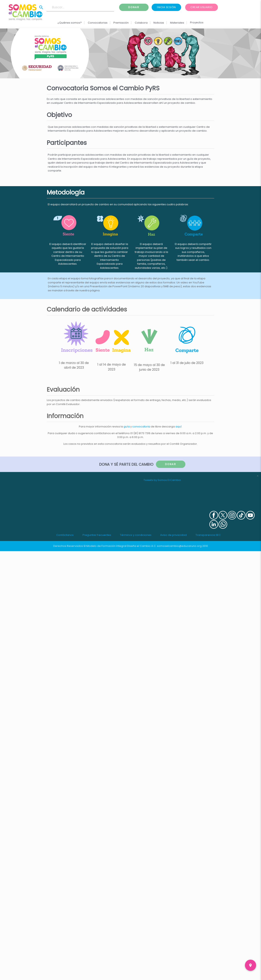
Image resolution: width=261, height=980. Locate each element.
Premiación (121, 23)
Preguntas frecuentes (97, 535)
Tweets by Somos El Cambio (162, 480)
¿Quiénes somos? (70, 23)
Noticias (159, 23)
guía (127, 427)
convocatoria (141, 427)
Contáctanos (65, 535)
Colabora (141, 23)
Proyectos (197, 22)
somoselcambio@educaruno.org (179, 546)
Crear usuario (202, 7)
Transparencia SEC (208, 535)
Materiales (177, 23)
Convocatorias (98, 23)
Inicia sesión (166, 7)
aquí (178, 427)
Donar (134, 7)
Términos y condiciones (136, 535)
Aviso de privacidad (173, 535)
